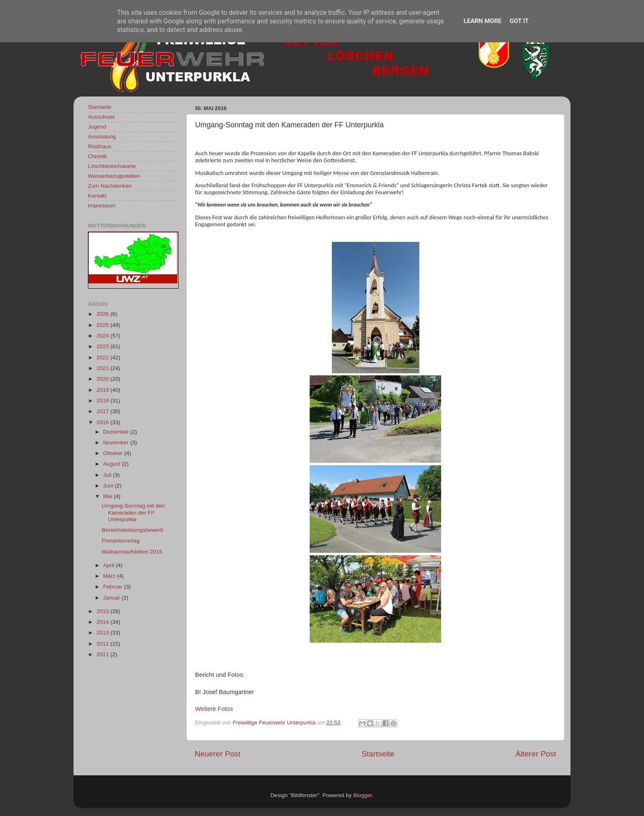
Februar (114, 587)
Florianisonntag (121, 541)
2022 (103, 357)
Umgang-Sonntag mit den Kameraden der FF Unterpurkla (133, 512)
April (109, 565)
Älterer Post (536, 754)
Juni (109, 486)
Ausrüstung (102, 137)
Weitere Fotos (214, 709)
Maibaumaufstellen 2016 (132, 552)
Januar (112, 598)
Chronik (98, 156)
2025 (103, 325)
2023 (103, 346)
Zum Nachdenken (110, 186)
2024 (103, 336)
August (113, 464)
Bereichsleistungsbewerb (133, 530)
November (117, 442)
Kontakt (97, 196)
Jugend (97, 127)
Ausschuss (101, 117)
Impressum (102, 206)
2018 (103, 401)
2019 (103, 390)
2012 (103, 644)
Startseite (378, 754)
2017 (103, 411)
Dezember (117, 432)
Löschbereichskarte (112, 166)
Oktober (114, 453)
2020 (103, 379)
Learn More (483, 21)
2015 (103, 611)
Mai (108, 496)
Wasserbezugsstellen (114, 176)
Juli (108, 475)
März (110, 576)
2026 (103, 314)
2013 (103, 633)
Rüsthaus (100, 146)
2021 (103, 368)
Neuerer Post (217, 754)
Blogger (363, 795)
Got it (519, 21)
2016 (103, 422)
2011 (103, 654)
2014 (103, 622)
